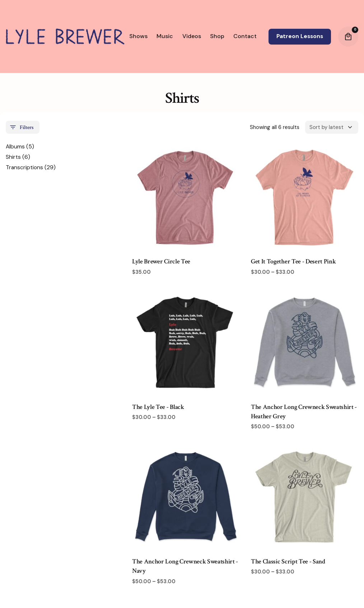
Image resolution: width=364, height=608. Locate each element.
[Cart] (348, 37)
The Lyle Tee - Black (158, 408)
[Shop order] (332, 129)
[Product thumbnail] (186, 198)
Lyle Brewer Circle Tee (161, 263)
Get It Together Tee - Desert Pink (293, 263)
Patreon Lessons (300, 36)
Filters (21, 129)
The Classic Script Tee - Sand (288, 563)
